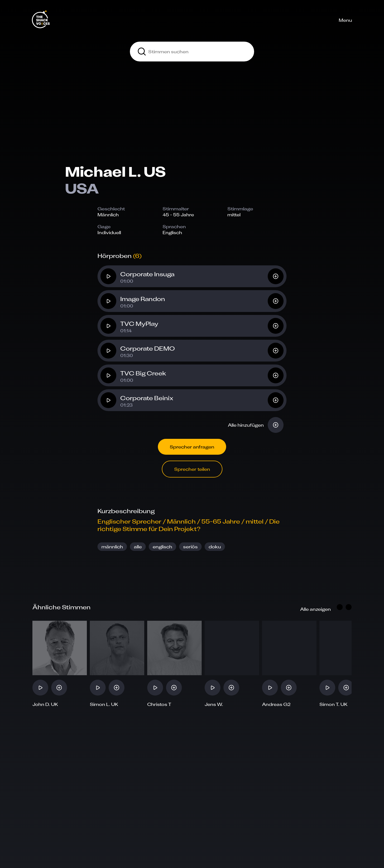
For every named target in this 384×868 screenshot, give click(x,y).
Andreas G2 (276, 704)
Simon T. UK (334, 704)
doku (215, 547)
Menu (345, 20)
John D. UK (45, 704)
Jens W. (214, 704)
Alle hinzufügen (246, 425)
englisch (162, 547)
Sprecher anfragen (192, 447)
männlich (112, 547)
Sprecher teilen (192, 469)
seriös (190, 547)
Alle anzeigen (315, 609)
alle (138, 547)
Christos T (159, 704)
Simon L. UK (104, 704)
